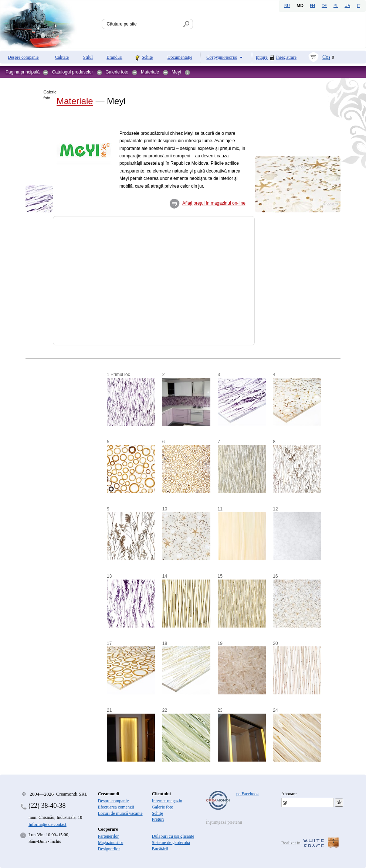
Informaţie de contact (48, 824)
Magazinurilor (111, 843)
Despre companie (23, 57)
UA (347, 6)
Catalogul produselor (73, 72)
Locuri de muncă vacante (120, 813)
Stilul (88, 57)
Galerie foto (117, 72)
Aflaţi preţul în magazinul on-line (214, 203)
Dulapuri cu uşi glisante (173, 836)
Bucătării (160, 849)
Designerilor (109, 849)
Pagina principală (23, 72)
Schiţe (147, 57)
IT (358, 6)
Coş (326, 57)
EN (312, 6)
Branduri (114, 57)
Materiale (150, 72)
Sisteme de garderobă (171, 843)
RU (287, 6)
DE (324, 6)
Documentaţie (180, 57)
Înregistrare (286, 57)
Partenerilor (109, 836)
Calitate (62, 57)
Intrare (262, 57)
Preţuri (158, 819)
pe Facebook (248, 794)
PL (336, 6)
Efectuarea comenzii (116, 807)
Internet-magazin (167, 801)
